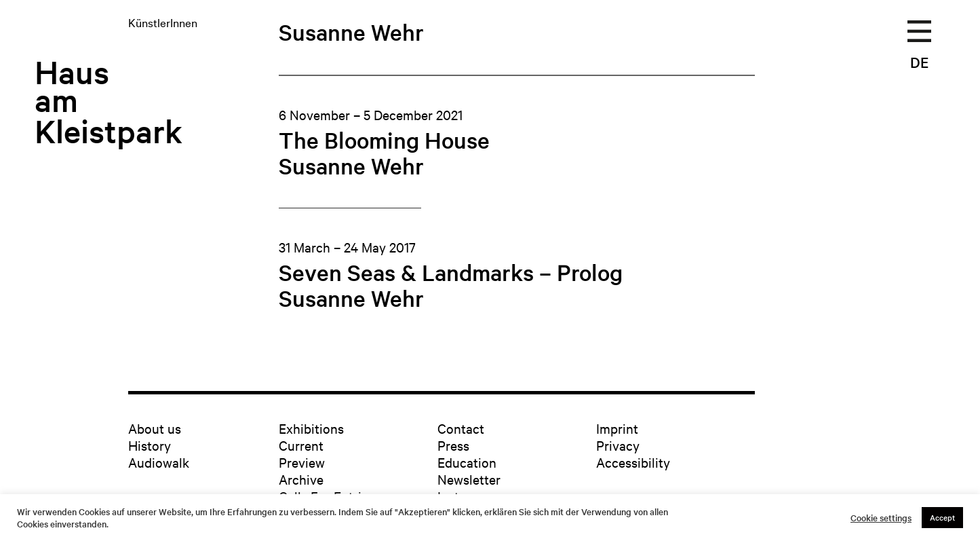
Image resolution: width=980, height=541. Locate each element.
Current (301, 445)
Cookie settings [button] (881, 518)
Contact (461, 428)
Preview (302, 462)
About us (155, 428)
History (150, 445)
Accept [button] (942, 517)
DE (919, 62)
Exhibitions (311, 428)
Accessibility (633, 462)
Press (453, 445)
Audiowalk (159, 462)
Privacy (618, 445)
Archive (301, 479)
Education (467, 462)
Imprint (617, 428)
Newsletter (469, 479)
